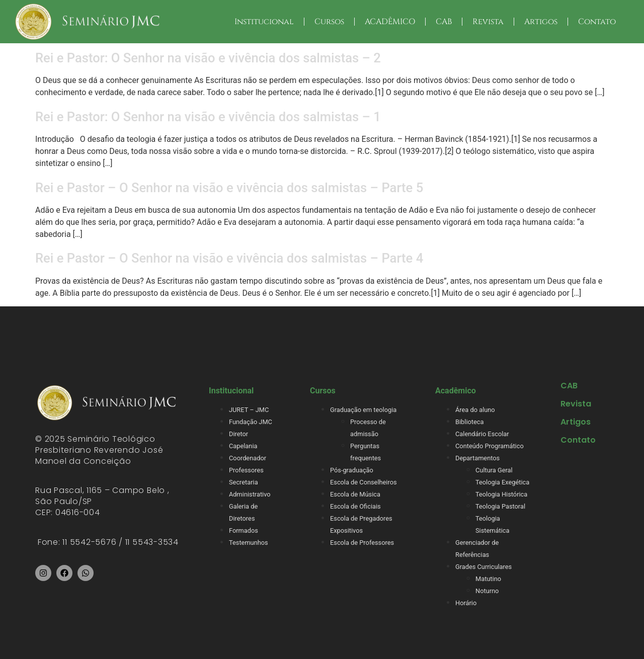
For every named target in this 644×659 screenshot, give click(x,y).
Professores (246, 470)
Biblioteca (469, 422)
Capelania (243, 446)
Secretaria (244, 482)
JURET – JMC (249, 410)
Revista (488, 22)
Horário (466, 603)
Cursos (329, 22)
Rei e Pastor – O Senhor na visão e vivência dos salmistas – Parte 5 (229, 188)
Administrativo (250, 494)
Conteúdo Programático (490, 446)
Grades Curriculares (484, 567)
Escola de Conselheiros (364, 482)
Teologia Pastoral (500, 506)
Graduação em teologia (363, 410)
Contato (597, 22)
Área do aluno (475, 410)
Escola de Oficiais (355, 506)
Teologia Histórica (501, 494)
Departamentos (477, 458)
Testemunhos (249, 543)
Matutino (488, 579)
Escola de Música (355, 494)
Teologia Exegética (502, 482)
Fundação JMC (251, 422)
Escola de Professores (362, 543)
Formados (244, 530)
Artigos (541, 22)
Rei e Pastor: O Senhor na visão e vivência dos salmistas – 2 (208, 58)
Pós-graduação (352, 470)
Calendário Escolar (482, 434)
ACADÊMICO (390, 22)
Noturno (487, 591)
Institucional (264, 22)
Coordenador (248, 458)
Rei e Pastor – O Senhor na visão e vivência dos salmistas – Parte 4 (229, 258)
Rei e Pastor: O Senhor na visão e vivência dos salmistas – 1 (208, 117)
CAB (444, 22)
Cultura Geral (494, 470)
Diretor (238, 434)
